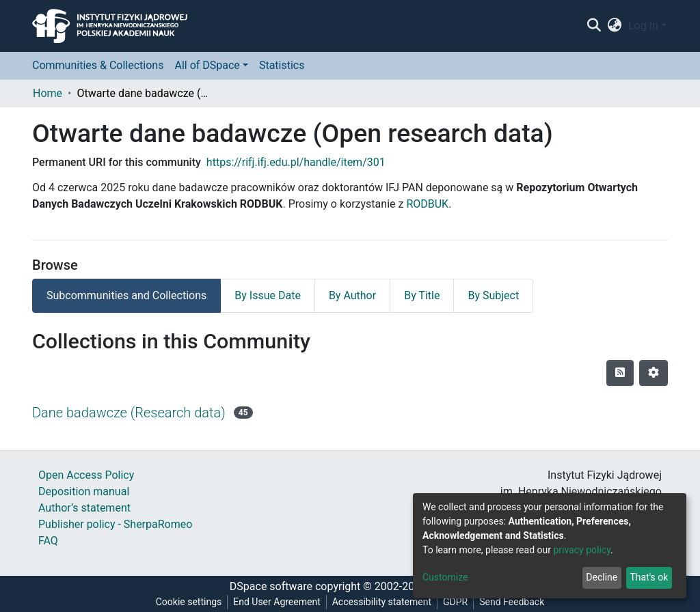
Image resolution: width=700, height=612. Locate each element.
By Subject (493, 295)
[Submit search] (594, 26)
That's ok (649, 577)
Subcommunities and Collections (126, 295)
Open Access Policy (86, 475)
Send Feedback (512, 602)
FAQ (48, 541)
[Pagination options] (654, 373)
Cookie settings (189, 602)
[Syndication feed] (620, 373)
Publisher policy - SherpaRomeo (115, 524)
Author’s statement (84, 508)
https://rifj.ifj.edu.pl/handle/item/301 (296, 162)
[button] (615, 26)
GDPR (455, 602)
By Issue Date (268, 295)
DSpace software (271, 586)
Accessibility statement (382, 602)
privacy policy (582, 550)
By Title (422, 295)
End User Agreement (277, 602)
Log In (643, 26)
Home (48, 93)
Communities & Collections (98, 65)
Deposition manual (84, 491)
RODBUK (427, 204)
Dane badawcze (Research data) (129, 413)
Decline (602, 577)
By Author (352, 295)
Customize (445, 577)
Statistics (282, 65)
